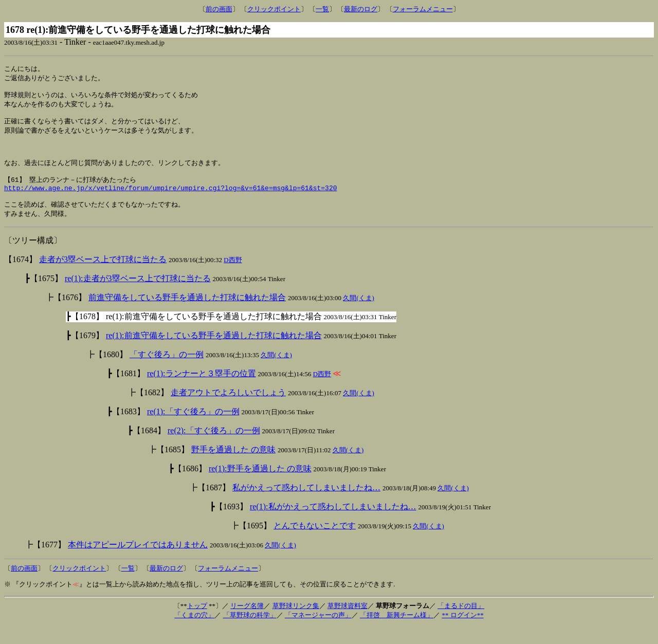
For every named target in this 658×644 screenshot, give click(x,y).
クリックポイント (274, 9)
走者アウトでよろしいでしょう (228, 410)
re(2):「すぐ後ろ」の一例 (214, 448)
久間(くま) (359, 315)
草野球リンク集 (296, 623)
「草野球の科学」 (250, 632)
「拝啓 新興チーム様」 (397, 632)
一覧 (322, 9)
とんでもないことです (315, 543)
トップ (197, 623)
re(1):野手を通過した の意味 (260, 486)
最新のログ (361, 9)
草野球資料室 (348, 623)
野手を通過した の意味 (233, 467)
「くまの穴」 (194, 632)
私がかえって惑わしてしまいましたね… (306, 505)
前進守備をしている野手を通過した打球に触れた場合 (187, 315)
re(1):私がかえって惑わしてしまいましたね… (333, 524)
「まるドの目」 (461, 623)
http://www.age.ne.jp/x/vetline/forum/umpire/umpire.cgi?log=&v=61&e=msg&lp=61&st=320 (170, 203)
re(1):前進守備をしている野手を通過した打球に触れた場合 (214, 353)
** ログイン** (462, 632)
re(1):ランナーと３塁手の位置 (202, 391)
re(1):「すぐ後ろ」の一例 (193, 429)
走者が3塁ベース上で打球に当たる (103, 277)
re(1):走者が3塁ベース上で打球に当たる (138, 296)
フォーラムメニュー (423, 9)
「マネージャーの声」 (318, 632)
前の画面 (219, 9)
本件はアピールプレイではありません (138, 562)
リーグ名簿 (247, 623)
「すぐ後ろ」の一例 (167, 372)
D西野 (233, 277)
